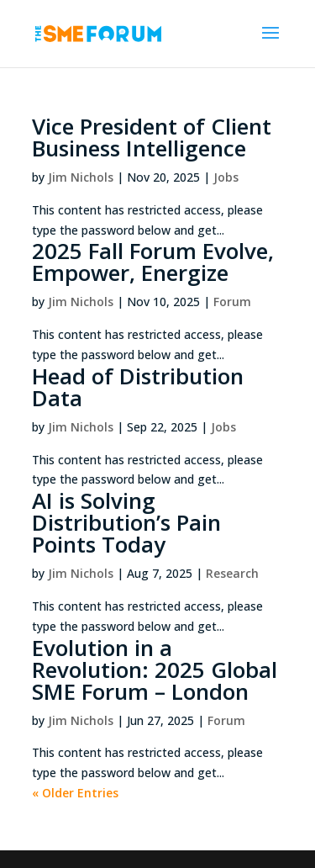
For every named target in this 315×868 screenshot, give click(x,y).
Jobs (226, 177)
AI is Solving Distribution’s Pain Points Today (126, 522)
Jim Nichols (81, 177)
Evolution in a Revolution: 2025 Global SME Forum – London (155, 670)
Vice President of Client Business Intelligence (152, 137)
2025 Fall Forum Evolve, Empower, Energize (153, 262)
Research (232, 573)
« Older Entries (75, 793)
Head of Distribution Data (138, 387)
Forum (232, 302)
